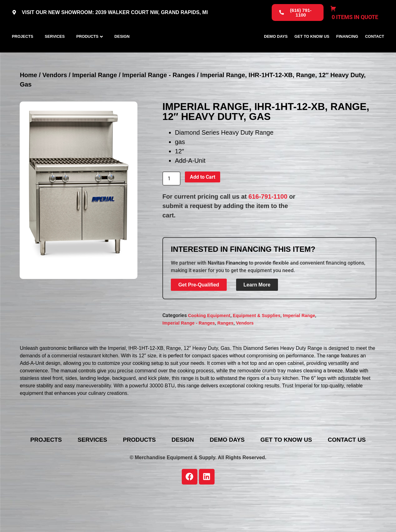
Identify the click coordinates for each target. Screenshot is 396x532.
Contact (375, 50)
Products (87, 50)
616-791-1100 (268, 224)
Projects (22, 50)
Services (55, 50)
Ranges (225, 351)
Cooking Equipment (209, 343)
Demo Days (276, 50)
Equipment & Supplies (257, 343)
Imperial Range (94, 102)
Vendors (55, 102)
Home (28, 102)
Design (122, 50)
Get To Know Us (312, 50)
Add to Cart (203, 204)
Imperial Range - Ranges (158, 102)
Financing (347, 50)
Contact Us (203, 477)
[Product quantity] (171, 206)
